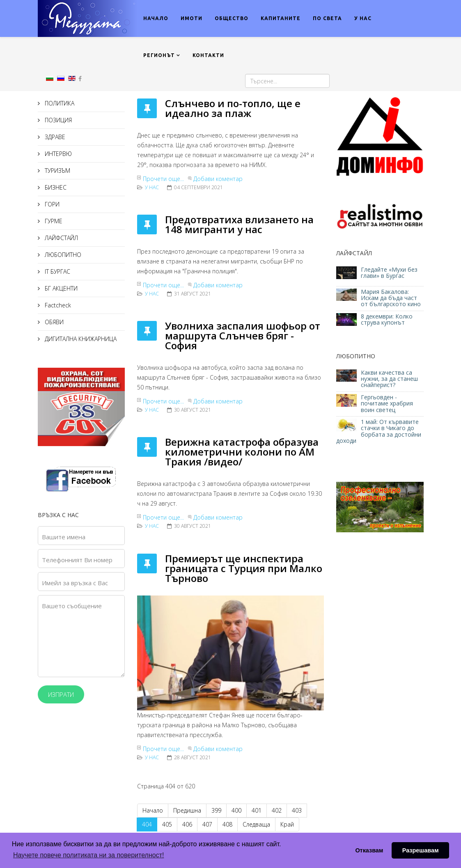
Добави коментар (218, 179)
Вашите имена (64, 537)
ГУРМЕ (53, 221)
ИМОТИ (192, 18)
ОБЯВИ (53, 322)
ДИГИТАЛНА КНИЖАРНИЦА (80, 339)
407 (207, 824)
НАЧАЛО (156, 18)
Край (287, 824)
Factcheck (57, 305)
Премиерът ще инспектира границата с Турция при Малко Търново (244, 568)
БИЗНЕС (55, 187)
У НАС (363, 18)
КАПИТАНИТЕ (281, 18)
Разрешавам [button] (421, 850)
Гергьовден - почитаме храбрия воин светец (387, 403)
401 (257, 810)
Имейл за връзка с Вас (75, 583)
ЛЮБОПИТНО (62, 255)
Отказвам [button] (369, 850)
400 (236, 810)
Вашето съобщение (72, 606)
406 (187, 824)
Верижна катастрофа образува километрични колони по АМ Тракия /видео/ (242, 452)
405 (167, 824)
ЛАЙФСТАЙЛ (61, 238)
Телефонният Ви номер (77, 560)
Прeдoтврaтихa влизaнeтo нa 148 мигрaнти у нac (239, 224)
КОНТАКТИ (208, 55)
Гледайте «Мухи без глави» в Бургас (389, 273)
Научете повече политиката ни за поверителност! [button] (88, 855)
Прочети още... (163, 179)
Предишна (187, 810)
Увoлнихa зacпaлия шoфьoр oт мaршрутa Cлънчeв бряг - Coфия (243, 336)
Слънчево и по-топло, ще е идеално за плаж (233, 108)
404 (147, 824)
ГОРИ (51, 204)
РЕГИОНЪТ (159, 55)
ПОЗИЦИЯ (57, 120)
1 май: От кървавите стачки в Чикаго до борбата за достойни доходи (379, 431)
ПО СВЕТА (327, 18)
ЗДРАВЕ (54, 137)
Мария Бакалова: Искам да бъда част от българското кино (392, 298)
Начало (153, 810)
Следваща (256, 824)
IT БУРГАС (57, 271)
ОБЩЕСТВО (232, 18)
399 (216, 810)
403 (297, 810)
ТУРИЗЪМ (57, 171)
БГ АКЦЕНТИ (60, 288)
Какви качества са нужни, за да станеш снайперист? (389, 379)
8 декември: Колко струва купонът (387, 319)
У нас (152, 187)
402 (277, 810)
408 (227, 824)
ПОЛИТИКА (59, 103)
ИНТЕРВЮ (57, 154)
